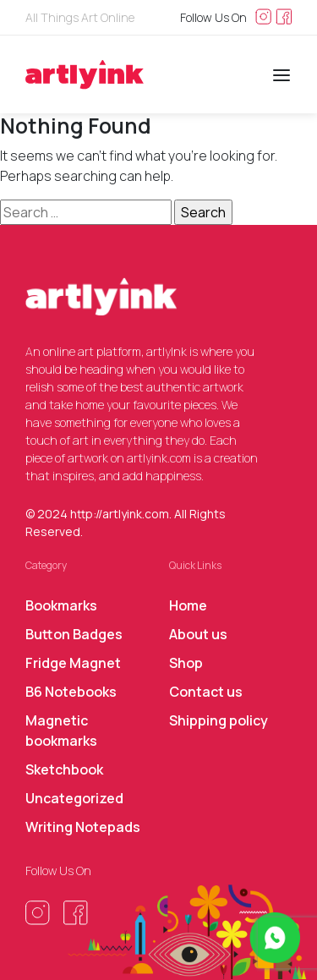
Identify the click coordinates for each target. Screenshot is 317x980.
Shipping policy (219, 720)
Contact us (206, 692)
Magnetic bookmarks (61, 731)
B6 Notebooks (71, 692)
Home (188, 605)
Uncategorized (74, 798)
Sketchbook (64, 769)
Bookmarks (61, 605)
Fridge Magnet (73, 663)
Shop (186, 663)
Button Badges (74, 634)
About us (198, 634)
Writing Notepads (83, 827)
